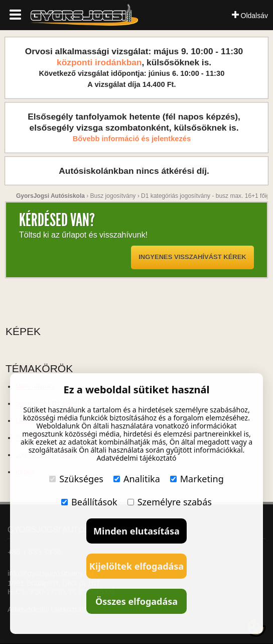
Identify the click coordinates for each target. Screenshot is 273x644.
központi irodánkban (99, 62)
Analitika (137, 479)
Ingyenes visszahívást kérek (192, 257)
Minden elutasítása (136, 531)
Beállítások (89, 502)
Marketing (197, 479)
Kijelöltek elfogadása (136, 566)
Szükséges (76, 479)
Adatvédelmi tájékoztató (136, 458)
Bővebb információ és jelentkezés (132, 139)
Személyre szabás (170, 502)
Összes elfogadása (136, 601)
